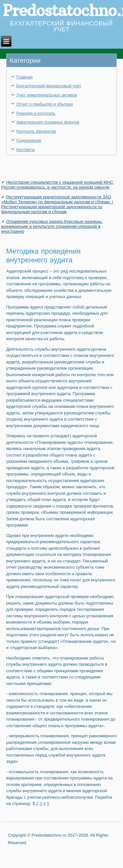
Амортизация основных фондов (48, 122)
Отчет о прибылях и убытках (45, 104)
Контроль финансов (36, 131)
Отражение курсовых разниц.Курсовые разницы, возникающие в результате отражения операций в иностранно (52, 226)
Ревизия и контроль (36, 113)
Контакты (26, 150)
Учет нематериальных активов (47, 95)
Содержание (29, 140)
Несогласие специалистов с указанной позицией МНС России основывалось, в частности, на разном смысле (57, 185)
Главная (24, 77)
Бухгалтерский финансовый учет (49, 86)
